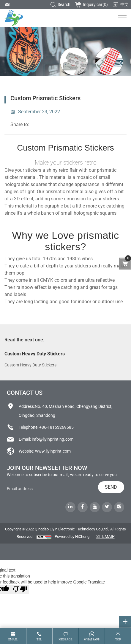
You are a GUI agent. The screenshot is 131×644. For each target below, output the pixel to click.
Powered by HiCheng (72, 537)
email (13, 639)
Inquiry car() (91, 4)
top (118, 639)
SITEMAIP (105, 536)
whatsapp (92, 639)
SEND (111, 487)
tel (39, 639)
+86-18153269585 (56, 427)
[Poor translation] (20, 590)
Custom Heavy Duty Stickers (35, 354)
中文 (121, 5)
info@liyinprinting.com (53, 439)
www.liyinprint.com (53, 451)
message (65, 639)
